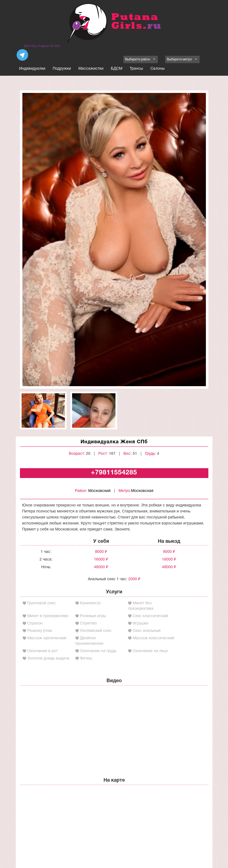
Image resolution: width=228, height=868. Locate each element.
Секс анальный (147, 631)
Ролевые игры (93, 616)
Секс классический (150, 616)
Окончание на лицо (150, 651)
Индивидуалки (32, 69)
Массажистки (91, 69)
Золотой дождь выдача (48, 659)
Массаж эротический (47, 638)
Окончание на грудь (98, 651)
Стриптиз (88, 624)
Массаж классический (153, 638)
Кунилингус (91, 603)
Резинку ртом (40, 631)
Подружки (62, 69)
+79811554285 (114, 473)
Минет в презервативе (48, 616)
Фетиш (86, 659)
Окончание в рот (42, 651)
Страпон (35, 624)
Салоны (158, 69)
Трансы (136, 69)
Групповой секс (42, 603)
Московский (99, 491)
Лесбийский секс (96, 631)
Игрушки (140, 624)
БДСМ (117, 69)
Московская (142, 491)
